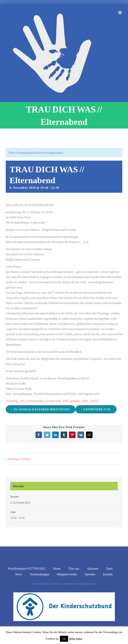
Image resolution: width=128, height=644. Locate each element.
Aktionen (93, 568)
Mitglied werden (67, 574)
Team (109, 568)
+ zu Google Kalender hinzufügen (41, 409)
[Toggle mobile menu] (120, 13)
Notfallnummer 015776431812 (27, 568)
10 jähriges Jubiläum (19, 459)
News (19, 574)
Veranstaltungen (40, 574)
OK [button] (64, 639)
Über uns (74, 568)
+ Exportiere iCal (96, 409)
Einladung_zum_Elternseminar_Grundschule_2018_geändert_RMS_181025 (52, 401)
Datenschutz (69, 584)
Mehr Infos (75, 638)
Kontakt (108, 574)
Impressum (56, 584)
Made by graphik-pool (86, 584)
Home (57, 568)
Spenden (90, 574)
